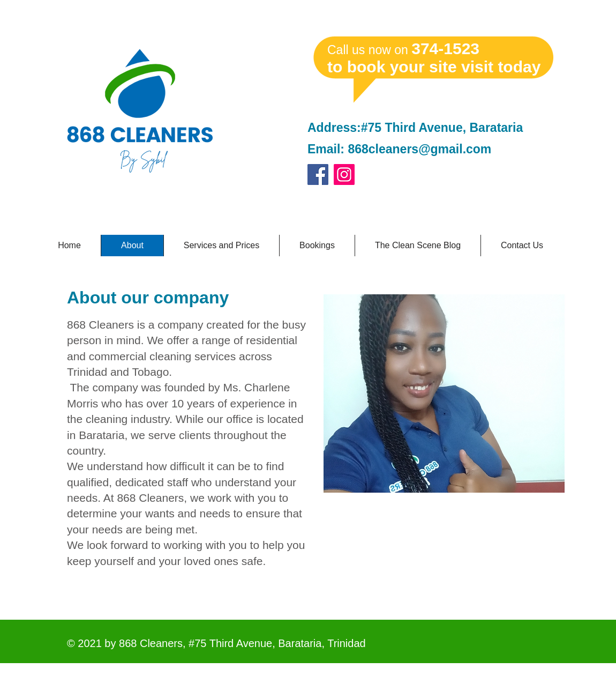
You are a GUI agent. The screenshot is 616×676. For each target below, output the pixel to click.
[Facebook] (318, 174)
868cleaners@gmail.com (419, 149)
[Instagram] (344, 174)
